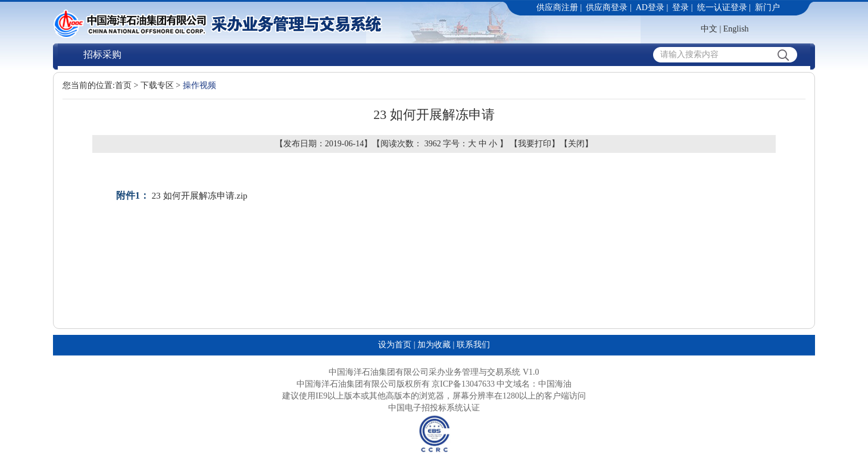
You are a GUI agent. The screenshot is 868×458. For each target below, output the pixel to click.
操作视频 (199, 85)
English (736, 29)
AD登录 (650, 7)
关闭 (576, 144)
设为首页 (395, 345)
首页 (123, 85)
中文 (709, 29)
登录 (680, 7)
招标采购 (102, 54)
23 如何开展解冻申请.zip (200, 196)
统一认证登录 (722, 7)
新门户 (767, 7)
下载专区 (157, 85)
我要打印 (535, 144)
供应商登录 (607, 7)
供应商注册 (557, 7)
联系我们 (473, 345)
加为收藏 (434, 345)
